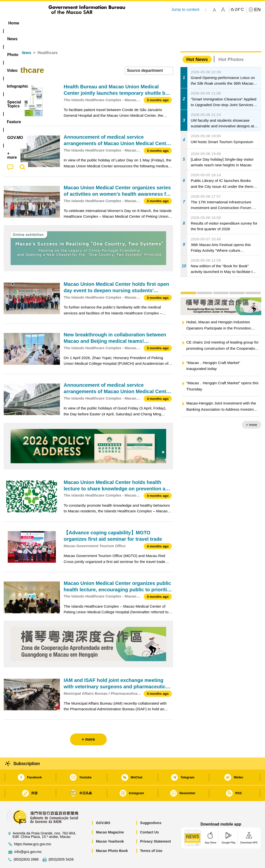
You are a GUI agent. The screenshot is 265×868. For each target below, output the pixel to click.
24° (239, 10)
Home (9, 38)
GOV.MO (103, 808)
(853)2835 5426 (61, 844)
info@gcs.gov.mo (28, 837)
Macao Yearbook (110, 826)
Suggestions (151, 808)
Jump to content (185, 10)
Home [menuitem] (14, 23)
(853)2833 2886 (26, 844)
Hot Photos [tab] (231, 44)
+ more (252, 410)
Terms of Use (151, 836)
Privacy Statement (155, 826)
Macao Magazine (110, 817)
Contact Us (149, 817)
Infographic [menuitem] (103, 23)
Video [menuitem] (77, 23)
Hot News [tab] (197, 44)
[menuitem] (35, 23)
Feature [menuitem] (167, 23)
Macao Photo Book (112, 836)
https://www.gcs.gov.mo (33, 829)
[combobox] (149, 56)
